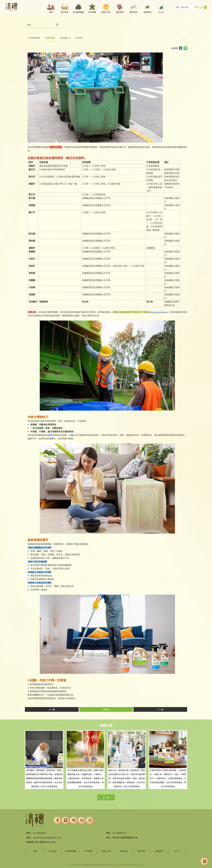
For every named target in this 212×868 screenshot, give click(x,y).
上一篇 (52, 709)
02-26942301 (40, 833)
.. (123, 865)
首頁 (51, 12)
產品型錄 (120, 12)
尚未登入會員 (202, 7)
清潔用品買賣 (38, 860)
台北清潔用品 (49, 860)
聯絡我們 (147, 12)
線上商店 (65, 12)
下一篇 (160, 709)
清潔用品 (28, 860)
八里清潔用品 (74, 860)
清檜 (49, 435)
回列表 (106, 709)
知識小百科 (106, 12)
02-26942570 (119, 833)
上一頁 (106, 797)
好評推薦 (92, 12)
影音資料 (79, 38)
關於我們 (134, 12)
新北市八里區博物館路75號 (125, 837)
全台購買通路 (78, 12)
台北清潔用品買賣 (87, 860)
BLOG (161, 12)
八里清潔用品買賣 (61, 860)
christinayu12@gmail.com (47, 837)
